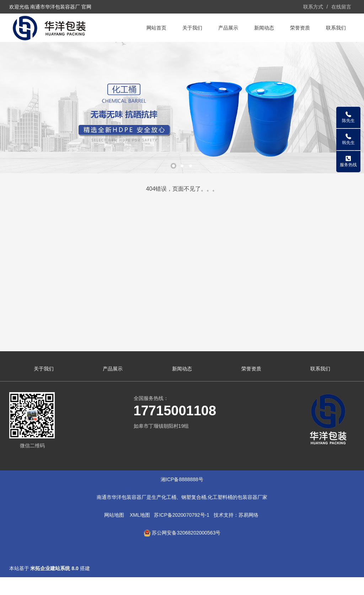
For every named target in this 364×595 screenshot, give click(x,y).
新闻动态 (264, 28)
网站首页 (156, 28)
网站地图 (114, 515)
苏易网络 (248, 515)
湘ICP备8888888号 (182, 479)
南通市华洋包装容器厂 (122, 497)
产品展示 (228, 28)
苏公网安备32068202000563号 (186, 533)
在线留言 (341, 7)
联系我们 (336, 28)
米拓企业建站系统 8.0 (54, 568)
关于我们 (192, 28)
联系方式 (313, 7)
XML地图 (140, 515)
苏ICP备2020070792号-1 (182, 515)
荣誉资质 (300, 28)
